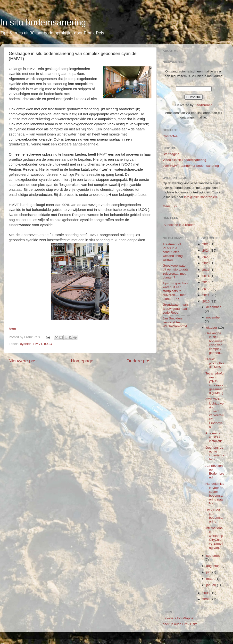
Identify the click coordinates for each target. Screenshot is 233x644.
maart (211, 579)
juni (209, 572)
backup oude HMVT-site (180, 624)
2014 (206, 276)
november (214, 317)
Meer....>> (170, 206)
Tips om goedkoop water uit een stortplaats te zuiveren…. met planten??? (176, 291)
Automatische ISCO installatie (214, 437)
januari (212, 585)
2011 (206, 295)
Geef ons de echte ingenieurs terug (215, 453)
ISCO (48, 344)
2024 (206, 250)
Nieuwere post (23, 361)
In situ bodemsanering (43, 22)
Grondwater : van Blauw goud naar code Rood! (175, 308)
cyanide (26, 344)
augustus (213, 566)
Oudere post (139, 361)
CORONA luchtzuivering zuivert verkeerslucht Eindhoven (215, 413)
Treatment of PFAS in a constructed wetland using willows (173, 252)
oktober (212, 328)
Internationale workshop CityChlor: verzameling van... (214, 538)
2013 (206, 282)
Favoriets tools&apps (178, 618)
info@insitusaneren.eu (201, 197)
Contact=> (170, 136)
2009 (206, 593)
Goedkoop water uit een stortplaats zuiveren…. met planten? (176, 271)
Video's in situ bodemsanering (184, 160)
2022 (206, 257)
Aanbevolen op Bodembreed (215, 472)
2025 (206, 244)
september (214, 556)
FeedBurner (203, 105)
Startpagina (171, 154)
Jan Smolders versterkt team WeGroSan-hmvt (175, 322)
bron (12, 329)
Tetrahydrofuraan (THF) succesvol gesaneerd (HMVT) (214, 383)
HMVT (38, 344)
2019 (206, 270)
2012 (206, 289)
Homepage (82, 361)
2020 (206, 263)
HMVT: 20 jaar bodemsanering (215, 516)
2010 (206, 301)
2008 (206, 599)
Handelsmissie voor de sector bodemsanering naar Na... (215, 493)
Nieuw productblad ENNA (215, 363)
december (214, 307)
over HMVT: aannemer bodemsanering (191, 166)
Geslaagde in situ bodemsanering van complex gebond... (215, 343)
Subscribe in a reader (179, 225)
